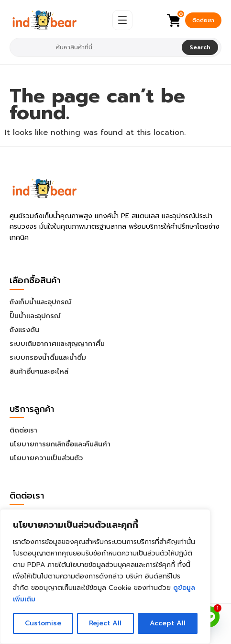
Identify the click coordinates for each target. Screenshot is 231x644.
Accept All (168, 623)
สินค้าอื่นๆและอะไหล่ (39, 372)
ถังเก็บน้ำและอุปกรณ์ (40, 302)
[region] (105, 577)
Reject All (105, 623)
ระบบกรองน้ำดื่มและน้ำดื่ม (48, 358)
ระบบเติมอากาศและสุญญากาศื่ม (57, 344)
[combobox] (97, 47)
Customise (43, 623)
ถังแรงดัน (24, 330)
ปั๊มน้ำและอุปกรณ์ (35, 316)
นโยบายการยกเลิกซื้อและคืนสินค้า (60, 444)
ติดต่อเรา (203, 20)
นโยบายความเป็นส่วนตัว (46, 458)
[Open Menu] (122, 20)
